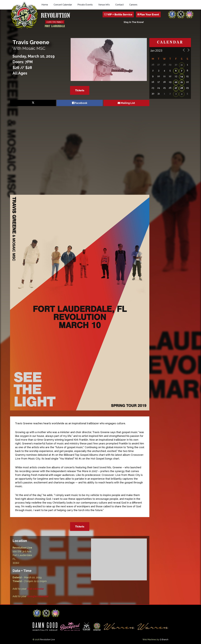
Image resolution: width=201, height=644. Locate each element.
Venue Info (104, 5)
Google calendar (38, 596)
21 (182, 82)
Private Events (85, 5)
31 (182, 65)
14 (182, 76)
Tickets (80, 90)
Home (45, 5)
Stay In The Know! (134, 22)
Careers (133, 5)
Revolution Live (48, 640)
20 (176, 82)
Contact (119, 5)
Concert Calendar (63, 5)
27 (176, 88)
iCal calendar (36, 589)
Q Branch (164, 640)
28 (182, 88)
